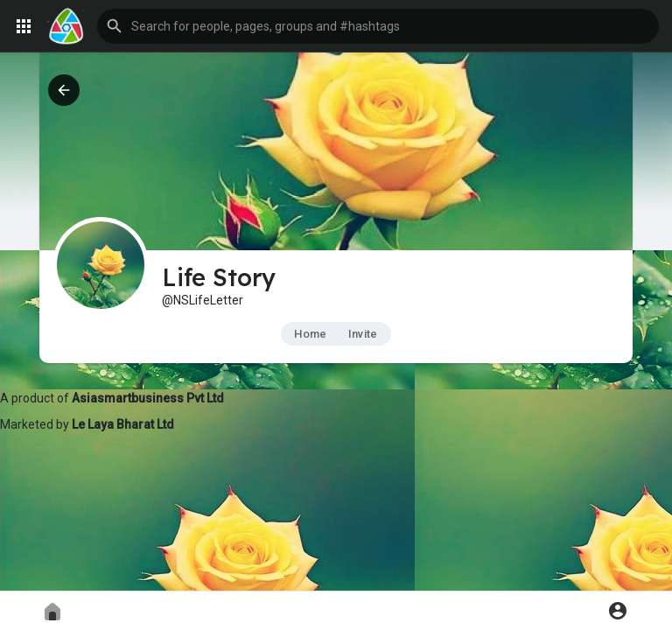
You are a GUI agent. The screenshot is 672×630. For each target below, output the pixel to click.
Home (310, 334)
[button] (378, 26)
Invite (363, 334)
